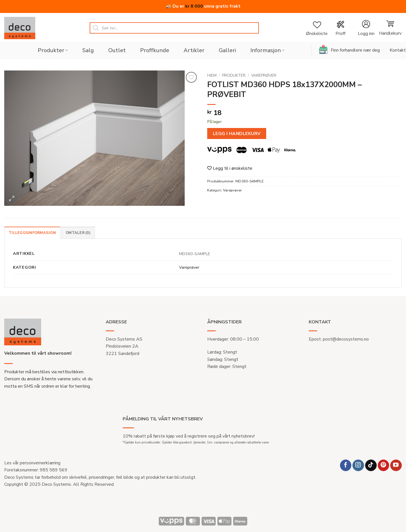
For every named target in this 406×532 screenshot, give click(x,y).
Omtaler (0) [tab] (78, 233)
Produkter (53, 50)
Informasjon (267, 50)
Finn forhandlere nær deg (349, 49)
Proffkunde (155, 50)
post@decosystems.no (346, 339)
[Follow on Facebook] (346, 465)
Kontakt (398, 50)
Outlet (117, 50)
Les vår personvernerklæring (32, 463)
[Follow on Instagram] (358, 465)
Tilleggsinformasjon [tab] (32, 233)
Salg (88, 50)
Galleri (227, 50)
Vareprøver (264, 75)
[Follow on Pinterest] (384, 465)
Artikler (194, 50)
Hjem (212, 75)
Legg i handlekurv (237, 133)
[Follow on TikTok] (371, 465)
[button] (366, 28)
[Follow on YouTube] (396, 465)
